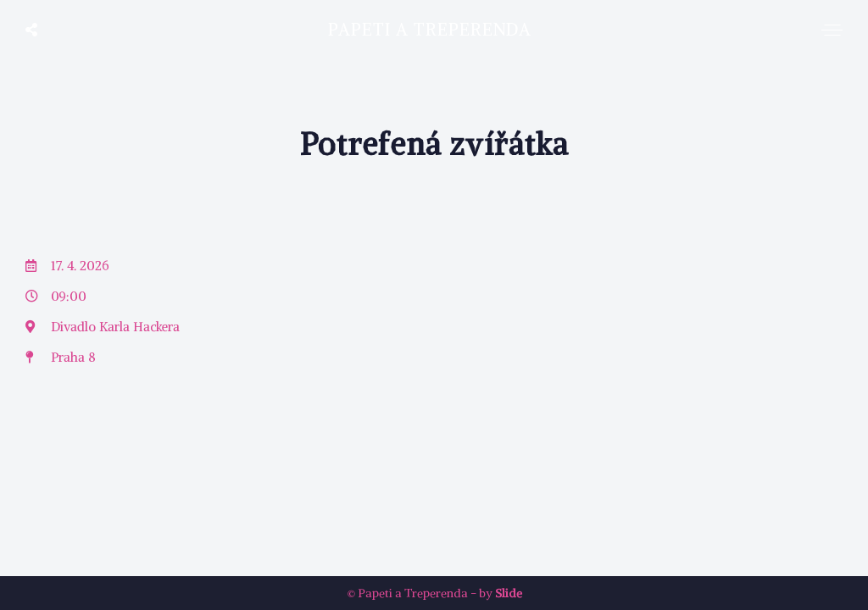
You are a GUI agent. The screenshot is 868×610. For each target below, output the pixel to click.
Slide (509, 593)
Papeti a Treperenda (430, 29)
